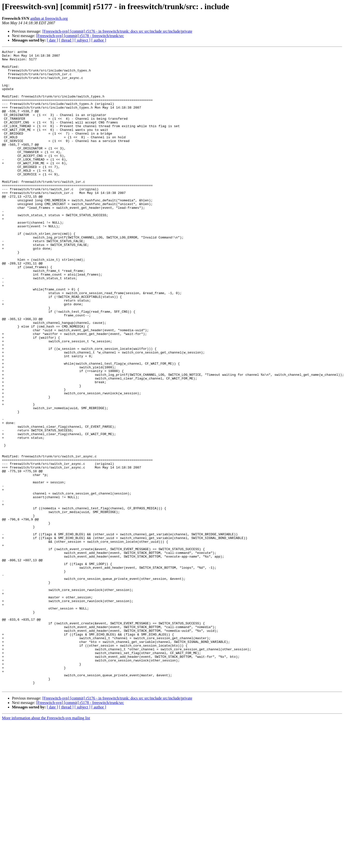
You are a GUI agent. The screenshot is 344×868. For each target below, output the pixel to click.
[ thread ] (66, 40)
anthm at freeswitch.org (49, 18)
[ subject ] (82, 40)
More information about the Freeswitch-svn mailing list (46, 846)
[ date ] (52, 40)
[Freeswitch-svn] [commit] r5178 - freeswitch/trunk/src (80, 36)
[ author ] (99, 40)
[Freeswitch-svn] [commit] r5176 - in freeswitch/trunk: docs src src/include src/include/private (117, 31)
